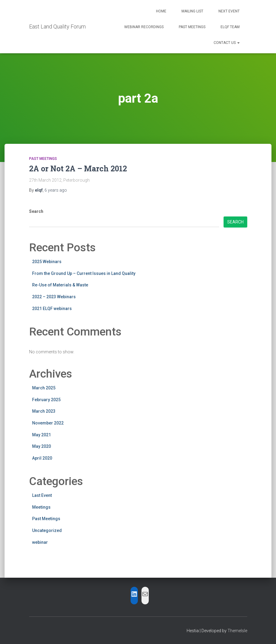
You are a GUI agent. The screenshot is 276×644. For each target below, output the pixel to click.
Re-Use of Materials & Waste (60, 285)
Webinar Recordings (144, 27)
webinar (40, 542)
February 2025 (46, 400)
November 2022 (48, 423)
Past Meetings (192, 27)
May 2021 (42, 435)
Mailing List (192, 11)
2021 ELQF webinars (52, 309)
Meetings (41, 507)
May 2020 (42, 446)
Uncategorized (47, 530)
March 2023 (44, 411)
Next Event (229, 11)
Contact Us (227, 43)
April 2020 (42, 458)
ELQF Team (230, 27)
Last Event (42, 495)
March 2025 (44, 388)
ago (56, 190)
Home (161, 11)
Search (36, 211)
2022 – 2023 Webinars (54, 297)
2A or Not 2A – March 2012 (78, 168)
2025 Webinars (47, 262)
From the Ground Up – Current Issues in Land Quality (84, 273)
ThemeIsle (237, 631)
